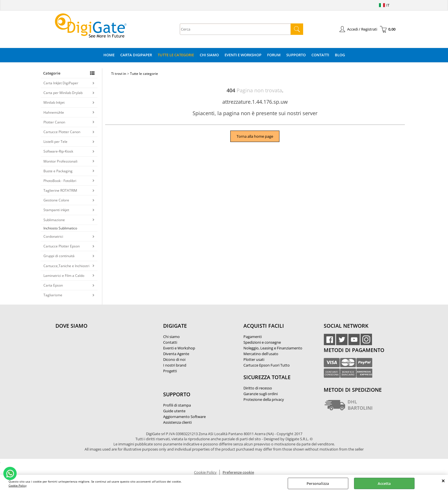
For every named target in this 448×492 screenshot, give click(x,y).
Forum (274, 55)
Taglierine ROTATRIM (60, 190)
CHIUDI (443, 481)
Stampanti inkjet (56, 210)
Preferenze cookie (238, 472)
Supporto (296, 55)
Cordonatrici (53, 236)
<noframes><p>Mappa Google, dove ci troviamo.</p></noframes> (98, 364)
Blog (340, 55)
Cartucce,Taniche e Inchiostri (66, 266)
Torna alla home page (255, 136)
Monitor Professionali (60, 161)
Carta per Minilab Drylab (63, 93)
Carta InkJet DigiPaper (61, 83)
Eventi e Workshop (243, 55)
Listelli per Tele (55, 142)
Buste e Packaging (58, 171)
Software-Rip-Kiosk (58, 151)
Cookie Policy (18, 485)
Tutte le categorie (176, 55)
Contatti (320, 55)
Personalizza (318, 483)
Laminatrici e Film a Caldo (64, 276)
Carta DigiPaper (136, 55)
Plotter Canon (54, 122)
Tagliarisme (53, 295)
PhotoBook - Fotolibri (60, 181)
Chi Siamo (209, 55)
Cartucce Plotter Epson (62, 246)
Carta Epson (53, 285)
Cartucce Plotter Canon (62, 132)
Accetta (384, 483)
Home (109, 55)
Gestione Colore (56, 200)
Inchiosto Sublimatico (60, 228)
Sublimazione (54, 220)
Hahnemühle (54, 112)
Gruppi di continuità (59, 256)
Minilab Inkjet (54, 102)
